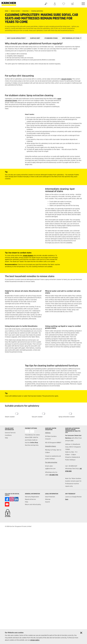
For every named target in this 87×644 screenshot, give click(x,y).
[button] (81, 38)
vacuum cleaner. (67, 79)
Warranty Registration (32, 497)
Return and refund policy (33, 504)
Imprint (48, 502)
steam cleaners (28, 256)
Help (6, 438)
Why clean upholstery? (16, 38)
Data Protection (50, 497)
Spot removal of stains (71, 38)
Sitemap (48, 499)
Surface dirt (35, 38)
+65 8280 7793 (54, 475)
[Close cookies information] (81, 633)
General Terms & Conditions (10, 434)
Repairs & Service (30, 499)
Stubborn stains (51, 38)
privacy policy (35, 640)
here (67, 499)
